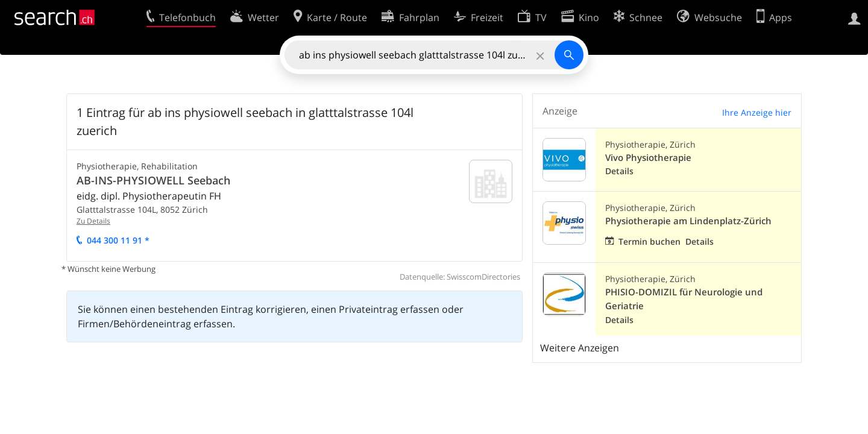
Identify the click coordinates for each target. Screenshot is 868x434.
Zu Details (93, 221)
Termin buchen (649, 241)
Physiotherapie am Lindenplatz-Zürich (688, 221)
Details (619, 171)
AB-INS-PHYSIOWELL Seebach (153, 180)
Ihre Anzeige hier (757, 112)
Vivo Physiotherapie (648, 158)
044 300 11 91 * (118, 240)
